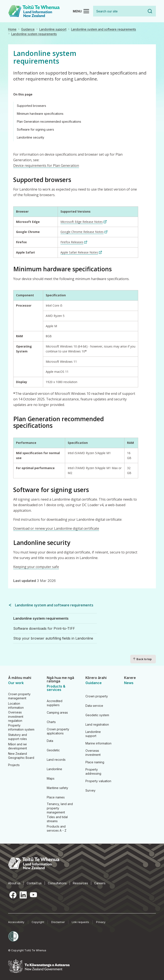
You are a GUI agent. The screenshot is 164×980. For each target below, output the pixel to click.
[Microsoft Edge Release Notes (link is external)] (83, 222)
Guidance (28, 29)
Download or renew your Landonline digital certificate (56, 528)
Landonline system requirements (34, 34)
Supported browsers (31, 106)
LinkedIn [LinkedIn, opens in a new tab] (23, 895)
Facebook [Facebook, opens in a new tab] (13, 895)
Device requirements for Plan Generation (46, 166)
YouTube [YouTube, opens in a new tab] (33, 895)
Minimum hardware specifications (40, 114)
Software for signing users (35, 129)
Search (150, 11)
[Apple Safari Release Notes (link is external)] (81, 252)
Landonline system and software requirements (104, 29)
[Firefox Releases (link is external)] (74, 242)
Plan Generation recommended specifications (49, 122)
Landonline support (53, 29)
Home (12, 29)
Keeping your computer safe (36, 567)
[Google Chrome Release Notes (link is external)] (84, 232)
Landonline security (31, 137)
